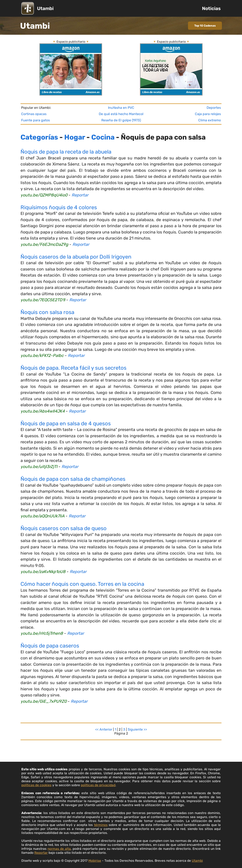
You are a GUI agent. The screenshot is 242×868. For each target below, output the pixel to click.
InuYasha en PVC (121, 108)
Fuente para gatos (35, 120)
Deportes (214, 108)
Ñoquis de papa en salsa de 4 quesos (66, 423)
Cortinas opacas (34, 114)
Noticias (211, 8)
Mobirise (95, 861)
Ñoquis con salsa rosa (47, 312)
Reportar (80, 195)
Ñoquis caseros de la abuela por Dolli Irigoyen (76, 257)
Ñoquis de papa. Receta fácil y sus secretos (73, 368)
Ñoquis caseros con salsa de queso (64, 528)
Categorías (39, 137)
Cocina (103, 137)
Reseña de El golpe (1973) (121, 120)
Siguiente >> (137, 729)
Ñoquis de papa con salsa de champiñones (73, 479)
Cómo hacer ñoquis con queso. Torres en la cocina (82, 584)
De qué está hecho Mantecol (121, 114)
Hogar (75, 137)
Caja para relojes (208, 114)
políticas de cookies (36, 785)
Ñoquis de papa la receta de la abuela (66, 152)
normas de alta (59, 849)
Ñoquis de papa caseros (50, 646)
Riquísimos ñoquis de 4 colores (59, 207)
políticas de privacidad (98, 785)
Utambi (45, 8)
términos (101, 825)
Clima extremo (210, 120)
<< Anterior (104, 729)
